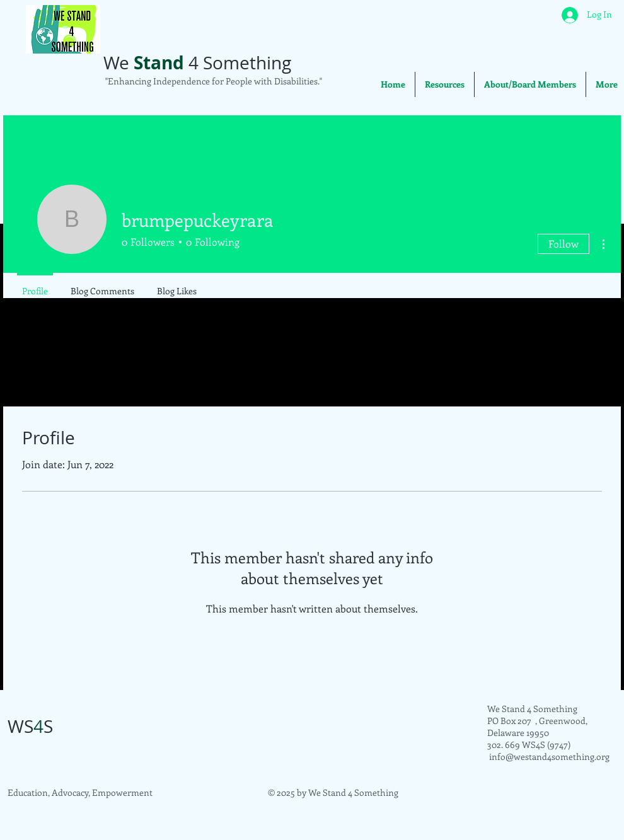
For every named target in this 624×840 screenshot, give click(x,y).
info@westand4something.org (549, 757)
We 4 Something (197, 63)
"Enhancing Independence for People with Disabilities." (213, 81)
